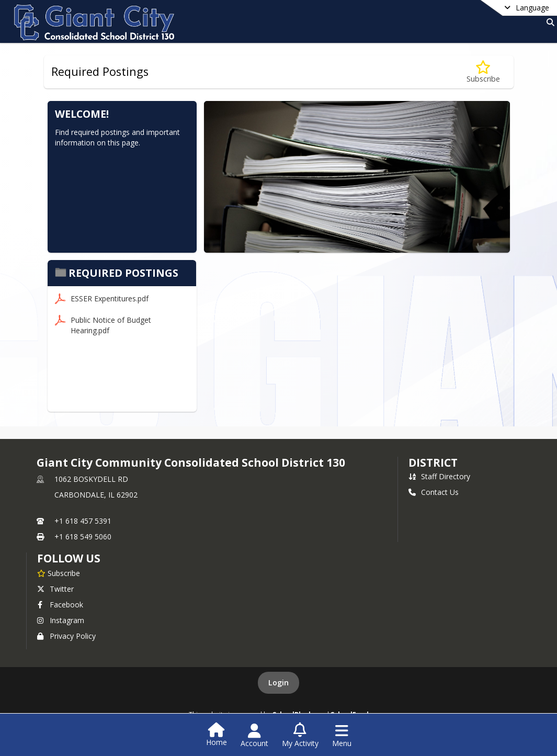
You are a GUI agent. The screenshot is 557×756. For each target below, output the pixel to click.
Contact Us (434, 492)
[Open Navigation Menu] (342, 736)
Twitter (55, 589)
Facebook (60, 605)
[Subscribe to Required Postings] (483, 72)
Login (278, 682)
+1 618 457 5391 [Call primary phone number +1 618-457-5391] (83, 521)
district (433, 462)
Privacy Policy (66, 636)
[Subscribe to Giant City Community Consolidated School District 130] (59, 573)
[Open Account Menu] (254, 736)
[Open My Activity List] (300, 736)
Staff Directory (439, 476)
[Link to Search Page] (548, 22)
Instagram (61, 620)
